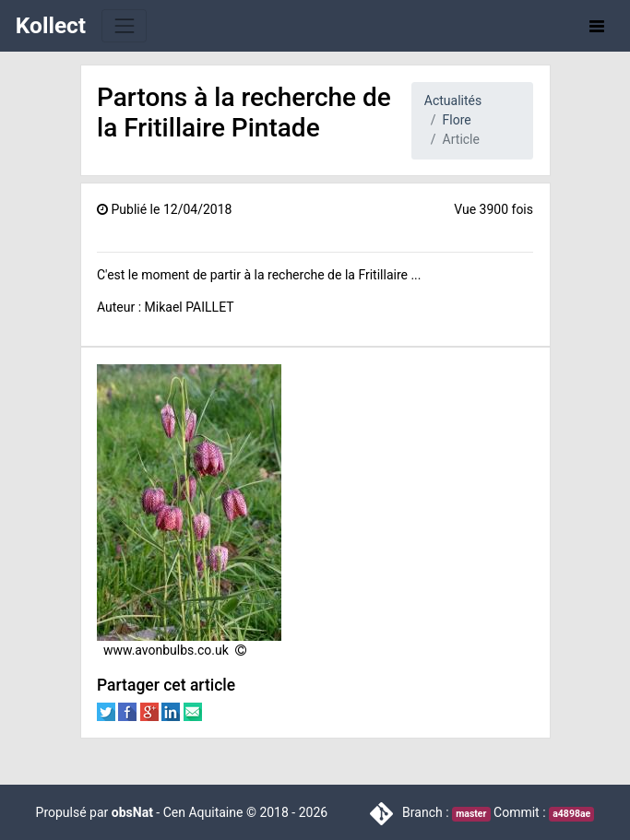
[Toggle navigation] (124, 25)
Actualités (453, 101)
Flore (457, 120)
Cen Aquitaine (203, 812)
